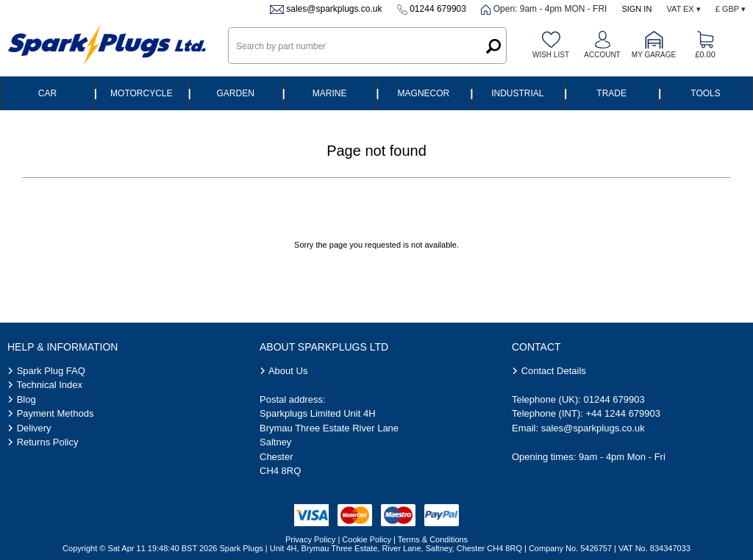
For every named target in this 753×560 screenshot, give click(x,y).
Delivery (34, 428)
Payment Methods (56, 413)
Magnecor (424, 93)
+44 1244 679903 (623, 413)
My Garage (654, 55)
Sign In (636, 9)
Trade (611, 93)
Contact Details (554, 371)
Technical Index (49, 385)
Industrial (517, 93)
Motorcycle (141, 93)
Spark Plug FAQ (51, 371)
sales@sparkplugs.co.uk (334, 9)
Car (47, 93)
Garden (236, 93)
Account (602, 55)
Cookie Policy (367, 539)
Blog (26, 399)
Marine (330, 93)
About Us (288, 371)
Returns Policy (48, 442)
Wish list (551, 55)
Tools (705, 93)
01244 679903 (438, 9)
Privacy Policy (310, 539)
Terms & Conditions (433, 539)
